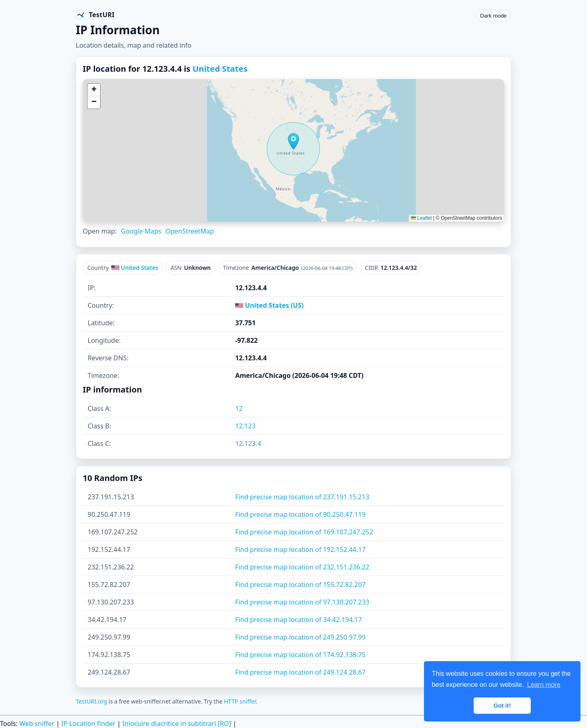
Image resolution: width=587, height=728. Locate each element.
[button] (293, 141)
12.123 (245, 426)
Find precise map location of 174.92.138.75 (300, 655)
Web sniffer (37, 724)
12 (239, 408)
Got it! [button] (502, 706)
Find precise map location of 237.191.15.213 (302, 497)
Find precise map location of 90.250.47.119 (300, 514)
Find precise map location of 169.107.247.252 (304, 532)
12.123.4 (248, 443)
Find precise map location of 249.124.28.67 (300, 672)
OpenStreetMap (190, 231)
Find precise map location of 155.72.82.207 (300, 585)
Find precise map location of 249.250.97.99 (300, 637)
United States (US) (269, 305)
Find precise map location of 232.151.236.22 (302, 567)
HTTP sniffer (240, 701)
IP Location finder (88, 724)
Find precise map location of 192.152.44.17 (300, 549)
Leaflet (421, 218)
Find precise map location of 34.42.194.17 (299, 620)
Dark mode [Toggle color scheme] (493, 16)
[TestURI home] (95, 15)
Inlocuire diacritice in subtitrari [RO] (177, 724)
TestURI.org (92, 701)
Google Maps (141, 231)
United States (220, 69)
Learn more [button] (544, 685)
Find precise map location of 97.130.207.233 (302, 602)
